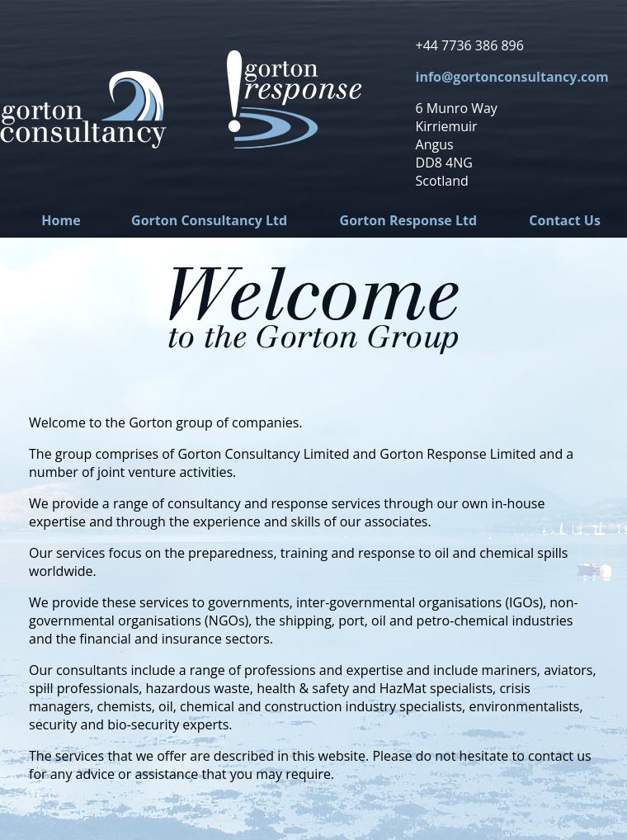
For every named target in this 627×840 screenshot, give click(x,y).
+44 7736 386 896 (470, 45)
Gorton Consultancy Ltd (209, 220)
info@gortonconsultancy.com (512, 77)
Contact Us (565, 220)
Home (61, 220)
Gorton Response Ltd (408, 220)
